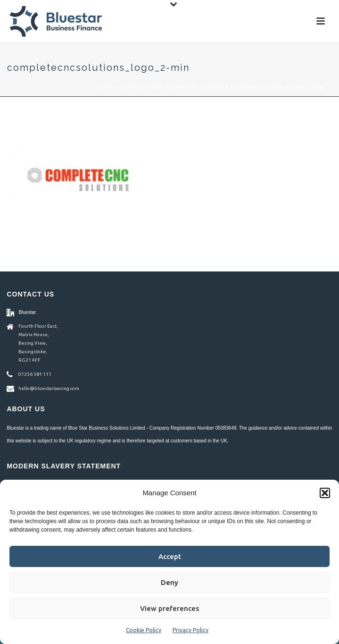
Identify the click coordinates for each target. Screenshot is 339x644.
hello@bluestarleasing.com (49, 388)
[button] (325, 493)
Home (104, 88)
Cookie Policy (144, 630)
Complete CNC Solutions (159, 88)
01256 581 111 (35, 374)
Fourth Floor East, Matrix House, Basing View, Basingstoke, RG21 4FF (38, 343)
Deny (169, 582)
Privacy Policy (190, 630)
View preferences (169, 608)
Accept (170, 556)
